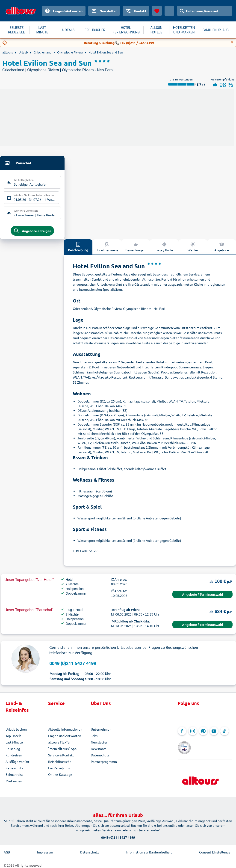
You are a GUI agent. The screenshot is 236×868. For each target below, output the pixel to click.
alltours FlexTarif (60, 746)
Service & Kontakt (61, 759)
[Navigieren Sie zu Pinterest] (203, 735)
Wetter (193, 250)
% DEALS (68, 30)
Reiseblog (13, 752)
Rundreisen (14, 759)
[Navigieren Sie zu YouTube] (214, 735)
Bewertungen (135, 250)
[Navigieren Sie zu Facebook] (182, 735)
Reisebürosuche (60, 765)
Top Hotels (13, 739)
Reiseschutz (14, 772)
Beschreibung (78, 250)
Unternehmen (101, 733)
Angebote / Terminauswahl (202, 598)
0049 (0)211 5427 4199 (73, 667)
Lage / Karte (164, 250)
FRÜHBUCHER (95, 30)
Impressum (45, 849)
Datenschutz (100, 759)
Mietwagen (14, 785)
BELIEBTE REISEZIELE (16, 30)
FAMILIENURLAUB (216, 30)
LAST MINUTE (42, 30)
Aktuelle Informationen (65, 733)
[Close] (232, 42)
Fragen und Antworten (65, 739)
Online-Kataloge (60, 778)
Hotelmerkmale (107, 250)
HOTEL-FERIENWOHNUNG (126, 30)
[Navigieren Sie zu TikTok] (224, 735)
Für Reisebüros (59, 772)
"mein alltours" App (62, 752)
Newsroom (99, 752)
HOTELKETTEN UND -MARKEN (184, 30)
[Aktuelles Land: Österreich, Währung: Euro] (169, 11)
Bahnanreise (15, 778)
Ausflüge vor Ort (18, 765)
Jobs (94, 739)
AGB (7, 849)
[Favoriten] (157, 11)
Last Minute (14, 746)
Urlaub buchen (16, 733)
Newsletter (99, 746)
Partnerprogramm (104, 765)
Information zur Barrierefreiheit (149, 849)
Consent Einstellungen (216, 849)
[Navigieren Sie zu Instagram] (193, 735)
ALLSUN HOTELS (156, 30)
